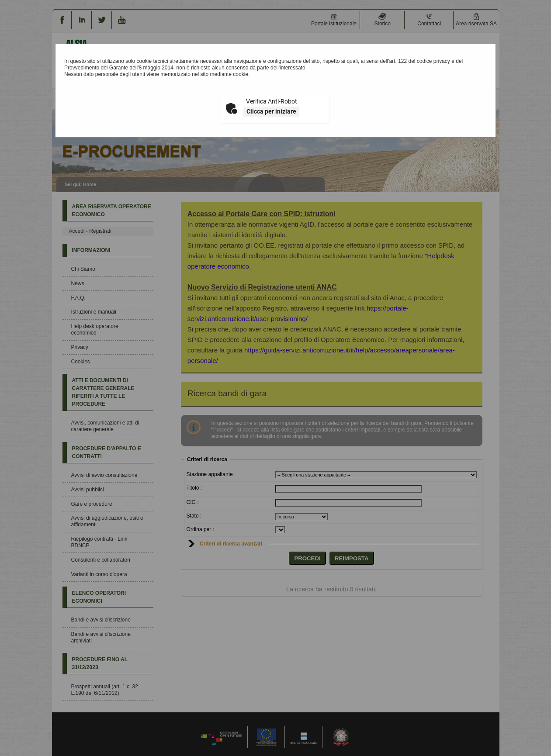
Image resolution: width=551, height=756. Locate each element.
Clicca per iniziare (271, 111)
